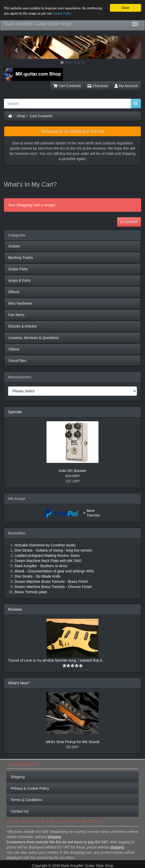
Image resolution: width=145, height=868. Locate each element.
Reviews (15, 609)
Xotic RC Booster (72, 471)
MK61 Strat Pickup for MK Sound (72, 742)
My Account (126, 86)
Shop (21, 116)
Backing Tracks (21, 258)
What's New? (19, 683)
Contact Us (20, 811)
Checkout (98, 86)
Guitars (14, 246)
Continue (129, 222)
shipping (54, 837)
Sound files (17, 361)
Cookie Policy (62, 13)
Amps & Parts (19, 280)
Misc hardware (20, 303)
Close (126, 8)
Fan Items (16, 315)
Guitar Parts (18, 269)
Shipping (18, 777)
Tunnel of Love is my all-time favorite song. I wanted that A (55, 660)
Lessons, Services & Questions (34, 338)
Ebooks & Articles (22, 326)
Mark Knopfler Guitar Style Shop (38, 24)
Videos (14, 349)
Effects (14, 292)
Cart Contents (67, 86)
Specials (15, 412)
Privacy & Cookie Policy (30, 788)
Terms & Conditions (26, 800)
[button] (14, 47)
